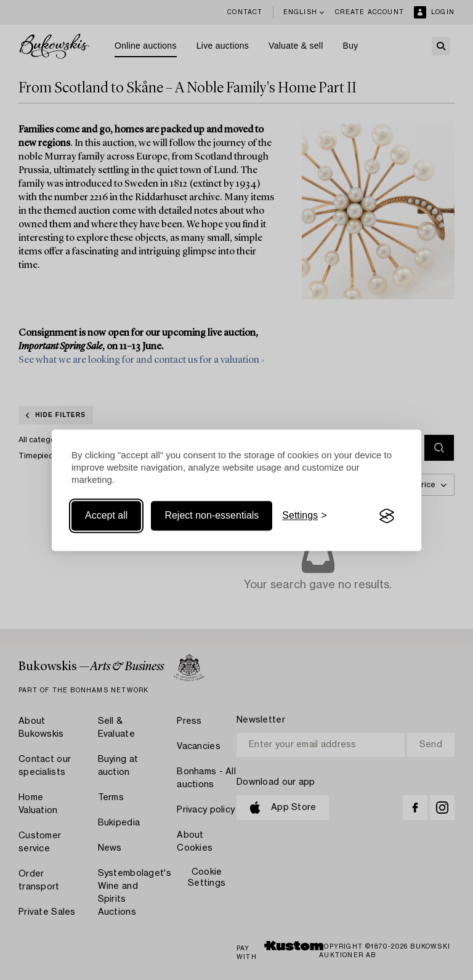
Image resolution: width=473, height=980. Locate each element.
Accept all (106, 516)
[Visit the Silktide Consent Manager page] (387, 516)
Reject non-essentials (212, 516)
